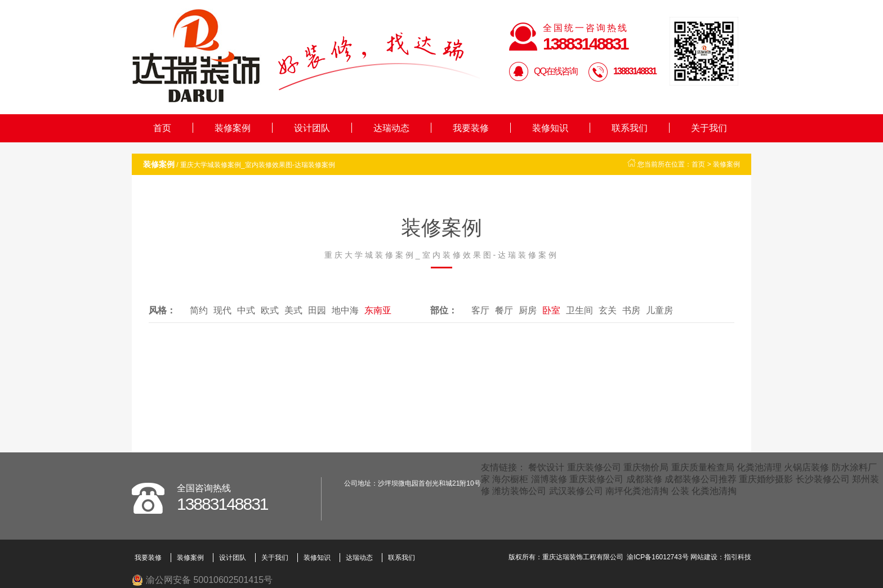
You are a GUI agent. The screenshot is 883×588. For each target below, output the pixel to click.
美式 (293, 310)
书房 (631, 310)
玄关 (608, 310)
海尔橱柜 (510, 479)
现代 (222, 310)
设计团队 (312, 128)
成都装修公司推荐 (701, 479)
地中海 (345, 310)
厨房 (528, 310)
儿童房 (659, 310)
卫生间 (579, 310)
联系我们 (630, 128)
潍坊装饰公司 (519, 491)
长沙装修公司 (823, 479)
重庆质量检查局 (703, 467)
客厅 (480, 310)
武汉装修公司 (576, 491)
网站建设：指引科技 (721, 557)
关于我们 (709, 128)
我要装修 (471, 128)
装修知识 (550, 128)
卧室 (551, 310)
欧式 (270, 310)
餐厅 (504, 310)
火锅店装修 (806, 467)
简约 (199, 310)
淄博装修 (549, 479)
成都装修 (644, 479)
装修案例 (233, 128)
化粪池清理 (759, 467)
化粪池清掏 (714, 491)
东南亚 (378, 310)
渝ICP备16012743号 (657, 557)
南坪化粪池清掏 (637, 491)
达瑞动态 (391, 128)
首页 (162, 128)
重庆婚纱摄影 (766, 479)
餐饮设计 (546, 467)
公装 (680, 491)
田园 (317, 310)
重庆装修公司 (594, 467)
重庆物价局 (646, 467)
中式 (246, 310)
